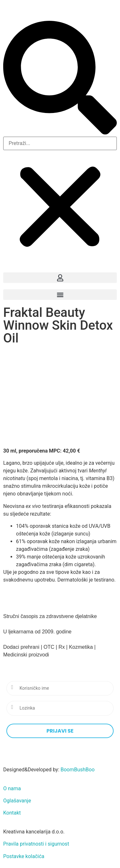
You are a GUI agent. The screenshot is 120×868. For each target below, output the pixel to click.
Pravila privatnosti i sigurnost (36, 844)
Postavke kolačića (24, 856)
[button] (60, 79)
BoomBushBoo (77, 770)
